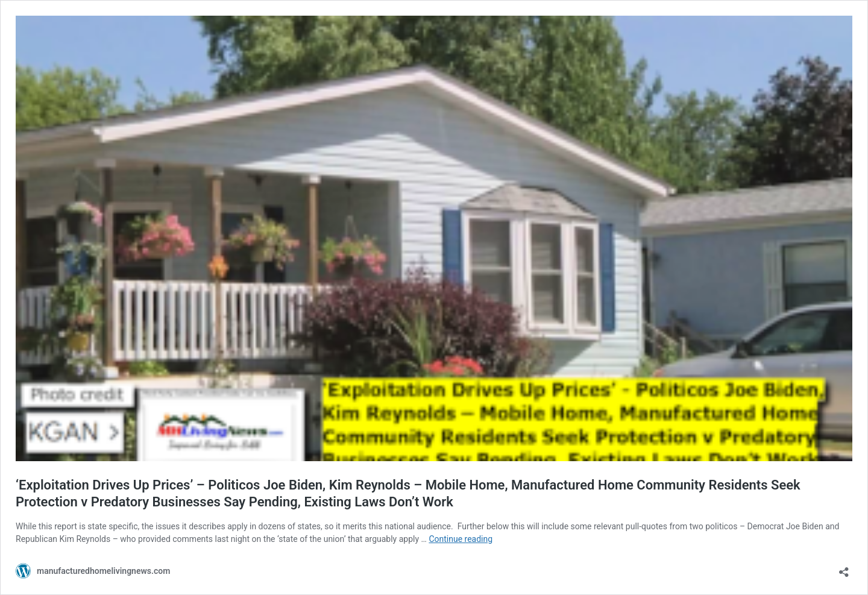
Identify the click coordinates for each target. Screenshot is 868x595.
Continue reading (461, 539)
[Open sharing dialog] (844, 568)
